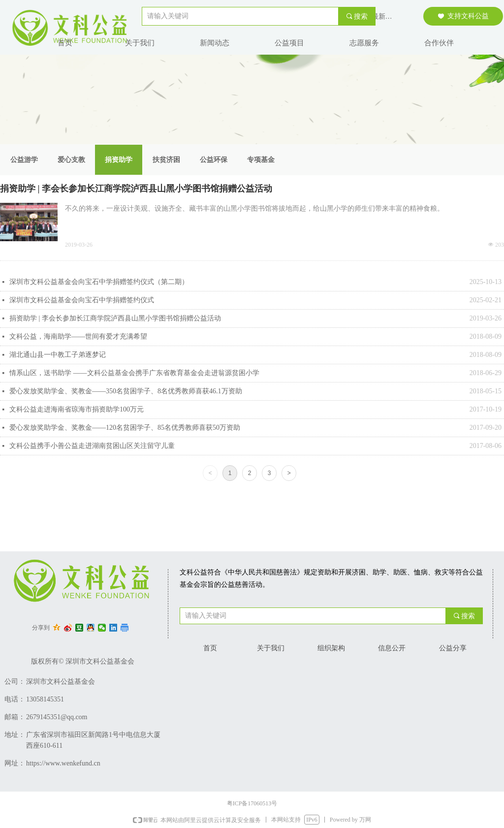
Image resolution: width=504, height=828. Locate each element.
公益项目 (289, 43)
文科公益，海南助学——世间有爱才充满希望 (78, 336)
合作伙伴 (439, 43)
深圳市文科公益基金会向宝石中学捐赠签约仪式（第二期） (99, 282)
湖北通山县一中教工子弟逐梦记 (58, 355)
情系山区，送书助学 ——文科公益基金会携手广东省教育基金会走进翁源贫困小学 (134, 373)
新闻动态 (215, 43)
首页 (65, 43)
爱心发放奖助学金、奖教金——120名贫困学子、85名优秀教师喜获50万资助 (125, 428)
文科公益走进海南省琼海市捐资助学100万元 (77, 409)
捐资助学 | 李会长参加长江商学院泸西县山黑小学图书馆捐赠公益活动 (136, 189)
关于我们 (140, 43)
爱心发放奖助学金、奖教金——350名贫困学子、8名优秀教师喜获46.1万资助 (126, 391)
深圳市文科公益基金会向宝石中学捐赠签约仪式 (82, 300)
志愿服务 (364, 43)
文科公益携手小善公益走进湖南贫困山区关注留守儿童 (92, 446)
